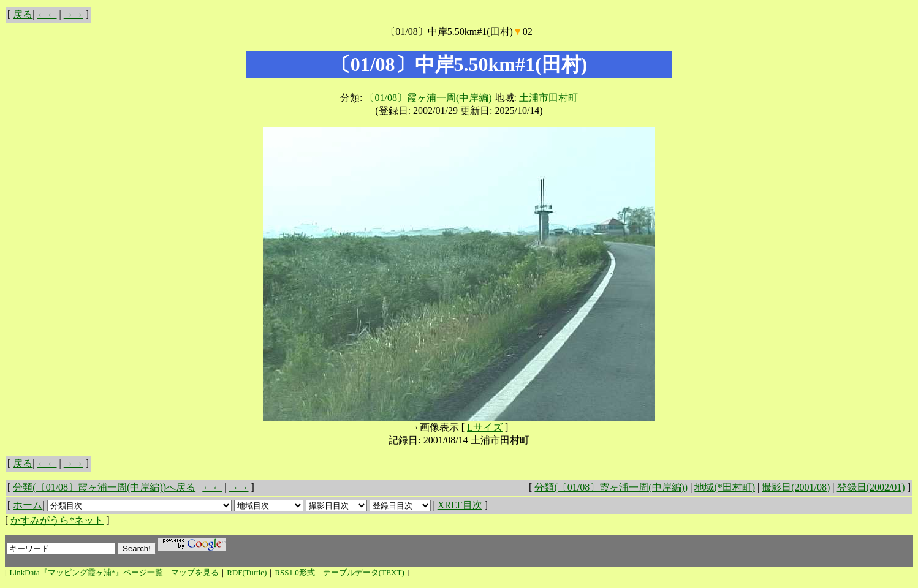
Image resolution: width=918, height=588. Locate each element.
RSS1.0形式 (294, 572)
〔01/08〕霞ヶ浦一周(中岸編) (428, 98)
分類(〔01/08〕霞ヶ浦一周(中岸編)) (611, 487)
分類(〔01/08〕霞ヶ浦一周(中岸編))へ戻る (104, 487)
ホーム (28, 505)
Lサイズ (485, 427)
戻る (23, 14)
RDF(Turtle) (247, 572)
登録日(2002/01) (871, 487)
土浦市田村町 (548, 98)
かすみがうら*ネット (57, 520)
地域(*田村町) (725, 487)
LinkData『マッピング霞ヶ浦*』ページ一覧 (87, 572)
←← (47, 14)
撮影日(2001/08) (796, 487)
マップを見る (195, 572)
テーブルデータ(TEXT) (364, 572)
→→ (74, 14)
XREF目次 (460, 505)
